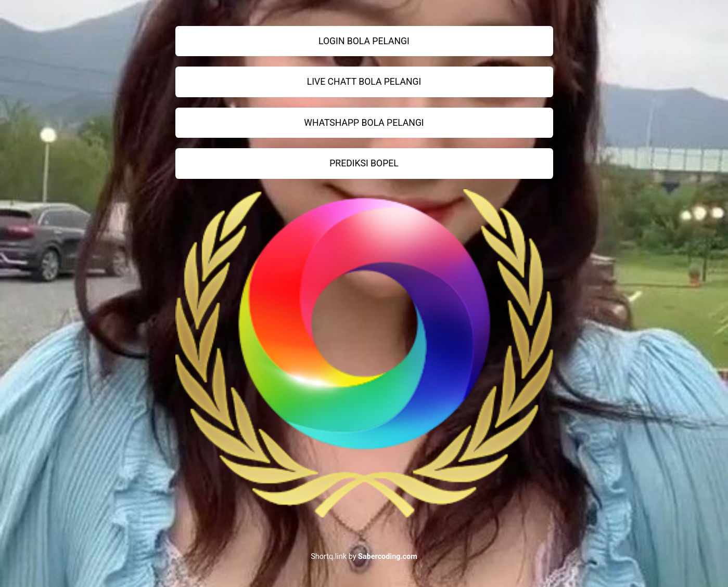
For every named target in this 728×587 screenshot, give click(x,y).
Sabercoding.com (388, 557)
